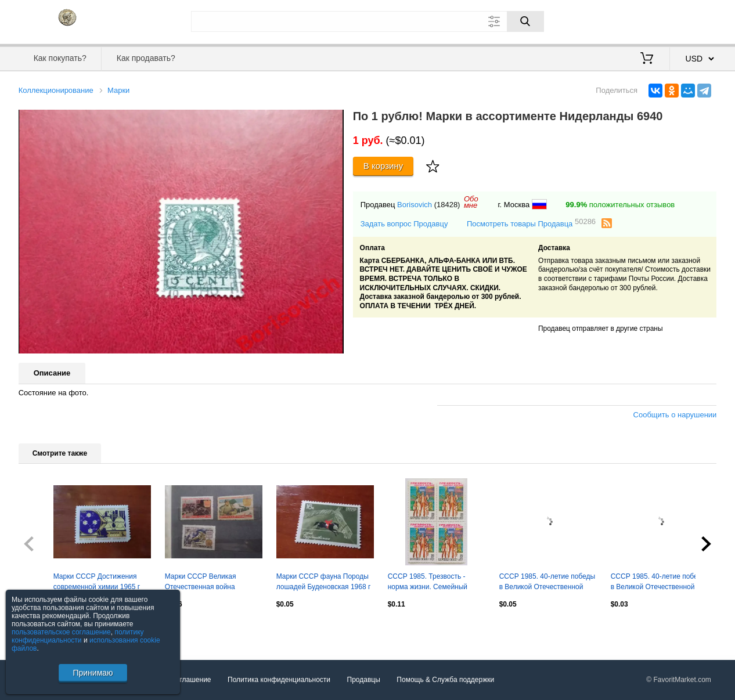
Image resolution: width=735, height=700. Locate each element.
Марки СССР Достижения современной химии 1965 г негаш (97, 583)
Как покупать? (60, 58)
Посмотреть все (44, 629)
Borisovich (415, 205)
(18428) (447, 205)
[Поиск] (525, 21)
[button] (333, 120)
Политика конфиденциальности (279, 680)
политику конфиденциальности (78, 636)
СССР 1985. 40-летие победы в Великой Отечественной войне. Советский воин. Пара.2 (547, 583)
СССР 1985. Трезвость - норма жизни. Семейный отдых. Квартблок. (428, 583)
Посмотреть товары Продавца (531, 223)
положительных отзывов (620, 205)
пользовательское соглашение (61, 632)
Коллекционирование (56, 90)
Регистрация (693, 20)
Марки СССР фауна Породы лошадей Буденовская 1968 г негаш (324, 583)
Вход (649, 20)
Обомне (471, 202)
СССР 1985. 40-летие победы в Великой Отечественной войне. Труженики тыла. (659, 583)
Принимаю (93, 673)
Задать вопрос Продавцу (404, 224)
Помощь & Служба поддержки (445, 680)
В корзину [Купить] (383, 166)
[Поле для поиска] (368, 21)
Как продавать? (146, 58)
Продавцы (364, 680)
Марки (118, 90)
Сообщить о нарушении (675, 415)
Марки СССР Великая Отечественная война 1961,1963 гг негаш (201, 583)
